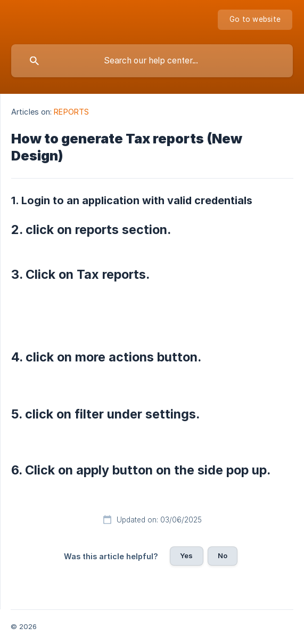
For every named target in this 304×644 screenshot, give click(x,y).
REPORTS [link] (71, 112)
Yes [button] (186, 556)
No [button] (223, 556)
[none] (255, 20)
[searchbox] (152, 61)
